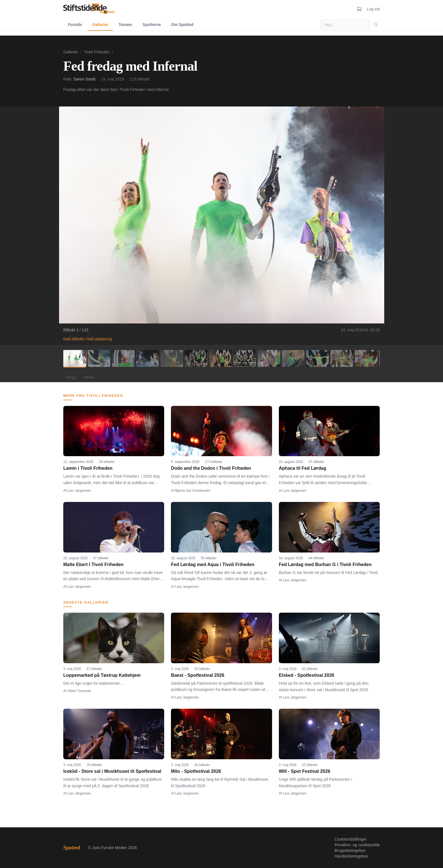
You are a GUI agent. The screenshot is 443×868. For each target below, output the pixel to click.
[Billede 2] (99, 358)
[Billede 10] (293, 358)
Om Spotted (182, 25)
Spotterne (152, 25)
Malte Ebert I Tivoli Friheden (93, 564)
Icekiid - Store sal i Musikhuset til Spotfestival (112, 771)
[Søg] (376, 25)
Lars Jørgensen (79, 491)
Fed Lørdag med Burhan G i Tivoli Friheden (325, 564)
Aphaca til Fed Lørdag (303, 468)
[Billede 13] (366, 358)
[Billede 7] (220, 358)
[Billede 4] (147, 358)
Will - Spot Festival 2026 (305, 771)
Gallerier (100, 25)
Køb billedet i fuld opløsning (88, 339)
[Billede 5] (172, 358)
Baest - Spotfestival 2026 (198, 675)
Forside (75, 25)
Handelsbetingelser (351, 856)
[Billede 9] (269, 358)
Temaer (125, 25)
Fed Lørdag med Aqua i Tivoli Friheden (213, 564)
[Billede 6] (196, 358)
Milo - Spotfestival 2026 (196, 771)
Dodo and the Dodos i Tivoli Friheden (211, 468)
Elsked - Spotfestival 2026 (307, 675)
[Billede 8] (245, 358)
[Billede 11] (318, 358)
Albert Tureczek (79, 691)
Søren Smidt (84, 79)
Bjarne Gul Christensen (193, 491)
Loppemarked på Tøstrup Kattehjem (102, 675)
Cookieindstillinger (351, 839)
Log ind (373, 9)
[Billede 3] (123, 358)
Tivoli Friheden (97, 52)
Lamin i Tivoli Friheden (88, 468)
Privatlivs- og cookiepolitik (357, 845)
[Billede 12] (342, 358)
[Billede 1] (75, 358)
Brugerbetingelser (350, 850)
